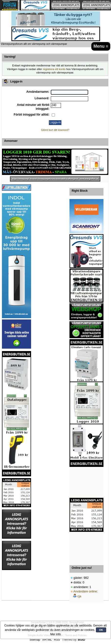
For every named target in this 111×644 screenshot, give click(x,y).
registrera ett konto (54, 69)
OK (101, 630)
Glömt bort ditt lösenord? (55, 130)
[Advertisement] (86, 483)
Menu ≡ (101, 46)
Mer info (55, 634)
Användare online (85, 591)
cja (79, 596)
